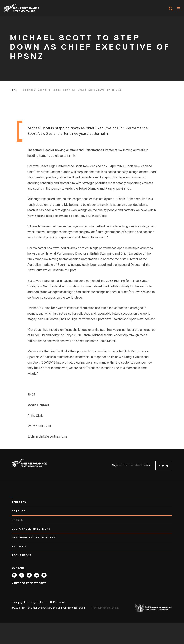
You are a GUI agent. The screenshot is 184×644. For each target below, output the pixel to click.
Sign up (164, 465)
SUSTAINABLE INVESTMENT (92, 529)
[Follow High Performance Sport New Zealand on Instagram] (14, 575)
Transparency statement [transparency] (105, 608)
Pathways (92, 546)
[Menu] (178, 9)
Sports (92, 520)
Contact (18, 568)
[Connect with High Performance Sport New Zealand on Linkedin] (37, 575)
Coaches (92, 511)
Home (13, 90)
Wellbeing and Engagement (92, 538)
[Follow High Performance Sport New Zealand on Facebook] (22, 575)
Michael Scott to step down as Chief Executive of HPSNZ (72, 90)
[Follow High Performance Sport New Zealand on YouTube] (44, 575)
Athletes (92, 502)
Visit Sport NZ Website (29, 583)
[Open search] (171, 9)
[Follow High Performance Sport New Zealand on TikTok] (29, 575)
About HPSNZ (92, 555)
